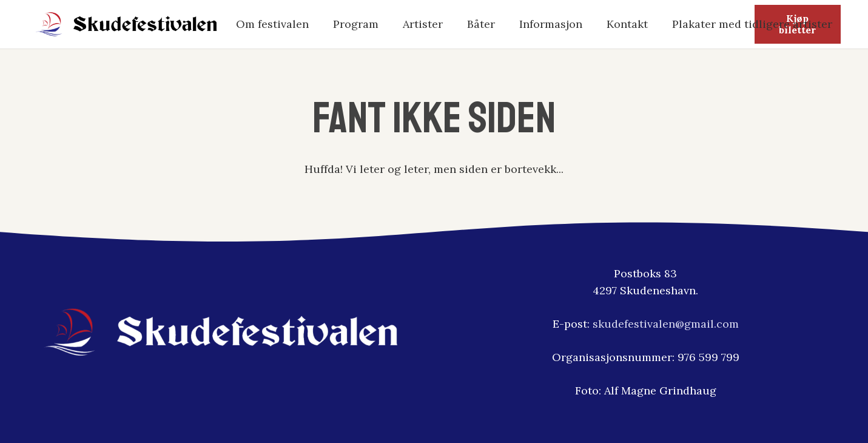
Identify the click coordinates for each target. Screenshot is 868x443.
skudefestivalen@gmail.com (666, 324)
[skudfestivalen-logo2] (127, 24)
